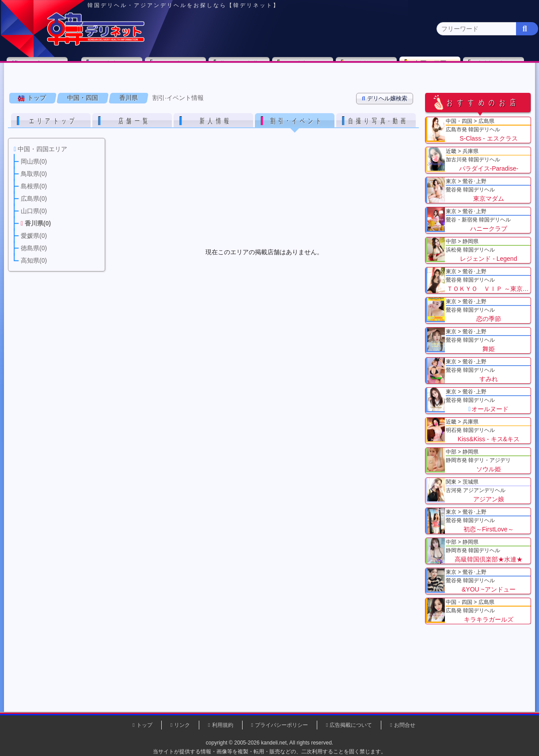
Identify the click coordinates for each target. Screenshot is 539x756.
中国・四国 (434, 69)
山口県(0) (249, 86)
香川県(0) (285, 86)
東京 (115, 69)
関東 (179, 69)
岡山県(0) (102, 86)
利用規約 (223, 725)
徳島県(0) (359, 86)
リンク (182, 725)
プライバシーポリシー (281, 725)
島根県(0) (175, 86)
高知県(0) (395, 86)
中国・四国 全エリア (42, 86)
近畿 (370, 69)
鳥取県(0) (139, 86)
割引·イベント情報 (179, 110)
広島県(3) (212, 86)
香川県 (129, 110)
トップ (38, 110)
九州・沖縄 (497, 69)
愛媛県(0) (322, 86)
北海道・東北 (243, 69)
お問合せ (405, 725)
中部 (306, 69)
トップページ (43, 69)
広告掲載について (351, 725)
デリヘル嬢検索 (385, 111)
